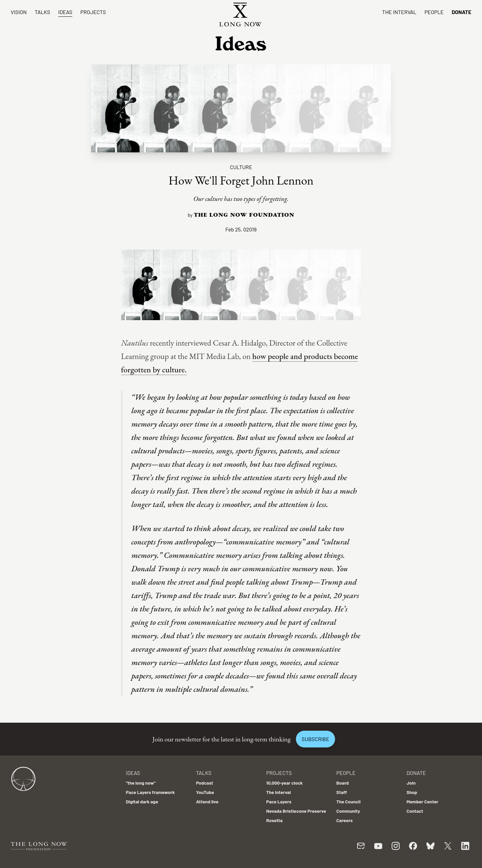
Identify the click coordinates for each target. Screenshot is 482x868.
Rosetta (274, 820)
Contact (415, 811)
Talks (43, 12)
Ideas (65, 12)
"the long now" (141, 783)
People (434, 12)
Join (411, 783)
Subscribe (315, 739)
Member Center (422, 802)
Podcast (205, 783)
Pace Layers (279, 802)
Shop (412, 792)
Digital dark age (142, 802)
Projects (93, 12)
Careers (345, 820)
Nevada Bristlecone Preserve (296, 811)
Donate (461, 12)
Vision (19, 12)
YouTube (205, 792)
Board (343, 783)
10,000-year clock (284, 783)
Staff (342, 792)
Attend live (207, 802)
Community (348, 811)
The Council (348, 802)
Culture (241, 167)
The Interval (399, 12)
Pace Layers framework (150, 792)
